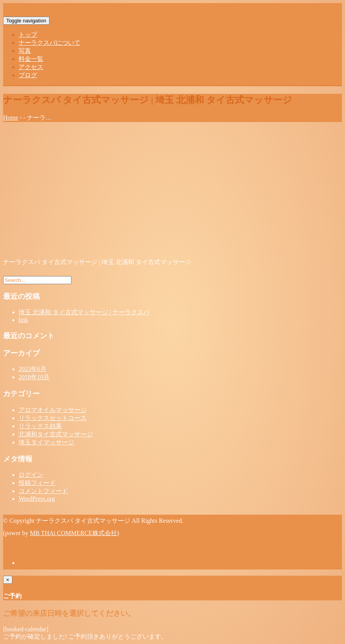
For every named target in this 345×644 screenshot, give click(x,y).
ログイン (31, 475)
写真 (25, 51)
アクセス (31, 67)
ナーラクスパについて (49, 43)
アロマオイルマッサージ (53, 410)
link (23, 320)
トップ (28, 35)
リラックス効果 (40, 426)
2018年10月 (34, 377)
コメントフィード (43, 491)
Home (11, 118)
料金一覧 (31, 59)
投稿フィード (37, 483)
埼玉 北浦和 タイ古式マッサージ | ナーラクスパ (84, 312)
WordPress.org (37, 499)
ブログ (28, 75)
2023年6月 (32, 369)
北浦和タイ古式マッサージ (56, 434)
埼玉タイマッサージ (46, 442)
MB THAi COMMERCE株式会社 (73, 533)
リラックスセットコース (53, 418)
